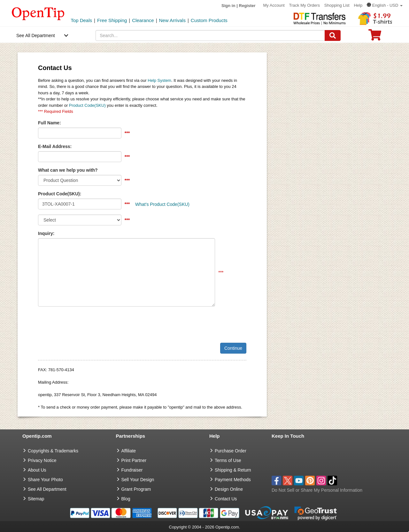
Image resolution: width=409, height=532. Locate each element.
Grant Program (136, 489)
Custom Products (209, 20)
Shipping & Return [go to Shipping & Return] (233, 470)
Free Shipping (112, 20)
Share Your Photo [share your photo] (45, 480)
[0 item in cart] (375, 37)
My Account (274, 5)
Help (358, 5)
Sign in (228, 6)
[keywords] (210, 35)
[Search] (333, 35)
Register (247, 6)
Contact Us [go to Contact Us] (226, 499)
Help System (159, 80)
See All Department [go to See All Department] (47, 489)
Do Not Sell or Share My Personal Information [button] (317, 490)
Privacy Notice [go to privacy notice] (42, 460)
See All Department (36, 35)
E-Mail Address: (55, 146)
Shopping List (337, 5)
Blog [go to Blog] (126, 499)
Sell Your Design (138, 480)
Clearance (143, 20)
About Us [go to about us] (37, 470)
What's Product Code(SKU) (162, 204)
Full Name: (50, 123)
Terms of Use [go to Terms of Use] (228, 460)
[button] (385, 5)
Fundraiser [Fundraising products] (132, 470)
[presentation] (87, 324)
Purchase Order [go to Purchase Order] (231, 451)
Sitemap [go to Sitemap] (36, 499)
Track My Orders (305, 5)
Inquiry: (46, 233)
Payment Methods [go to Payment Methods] (233, 480)
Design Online (229, 489)
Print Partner (134, 460)
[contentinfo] (38, 13)
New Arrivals (172, 20)
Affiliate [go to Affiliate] (129, 451)
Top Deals (81, 20)
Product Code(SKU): (60, 194)
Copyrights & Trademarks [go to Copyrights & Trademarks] (53, 451)
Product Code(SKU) (87, 105)
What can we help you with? (68, 170)
